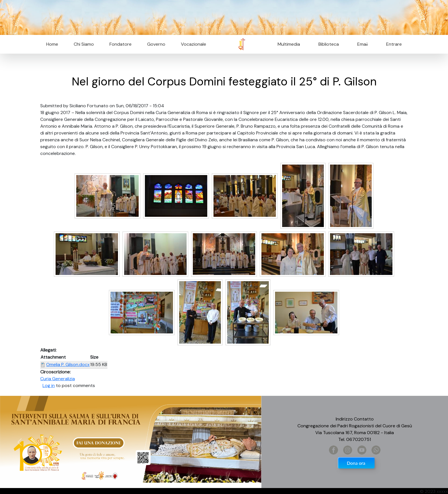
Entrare (394, 44)
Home (52, 44)
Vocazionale (194, 44)
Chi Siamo (84, 44)
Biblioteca (329, 44)
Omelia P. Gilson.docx (68, 364)
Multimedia (289, 44)
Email (361, 44)
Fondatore (121, 44)
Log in (49, 385)
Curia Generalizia (58, 379)
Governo (156, 44)
